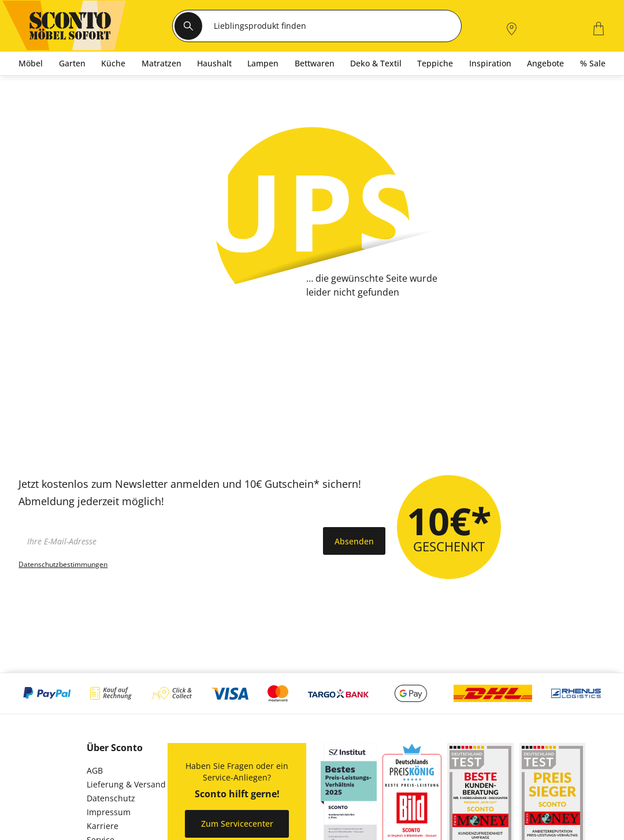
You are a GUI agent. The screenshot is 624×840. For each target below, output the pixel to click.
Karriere (103, 826)
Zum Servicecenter (237, 824)
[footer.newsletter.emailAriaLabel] (168, 541)
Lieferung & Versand (126, 784)
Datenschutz (111, 798)
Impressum (109, 812)
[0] (569, 27)
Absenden (354, 541)
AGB (95, 770)
